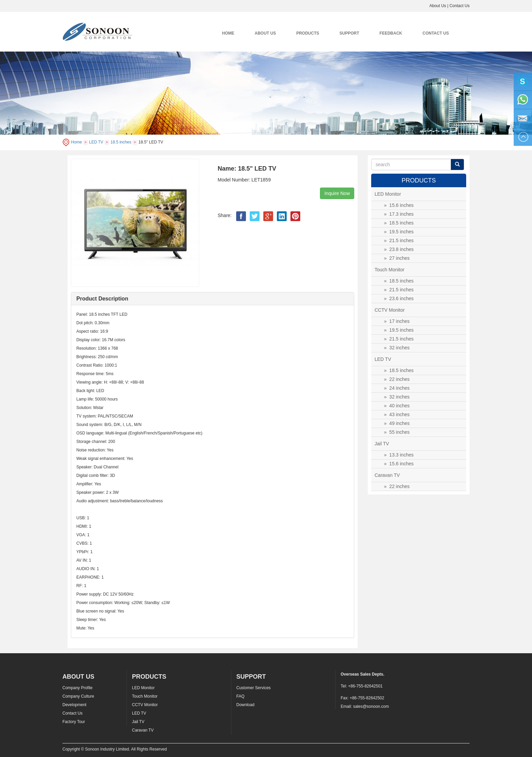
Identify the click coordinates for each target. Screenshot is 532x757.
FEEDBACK (391, 33)
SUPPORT (349, 33)
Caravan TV (143, 730)
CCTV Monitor (145, 705)
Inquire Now (337, 193)
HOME (228, 33)
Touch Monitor (145, 696)
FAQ (241, 696)
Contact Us (460, 6)
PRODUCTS (308, 33)
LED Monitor (143, 688)
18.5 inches (121, 142)
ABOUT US (265, 33)
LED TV (96, 142)
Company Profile (78, 688)
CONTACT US (436, 33)
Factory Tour (74, 722)
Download (245, 705)
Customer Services (254, 688)
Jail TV (138, 722)
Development (74, 705)
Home (76, 142)
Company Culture (78, 696)
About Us (438, 6)
